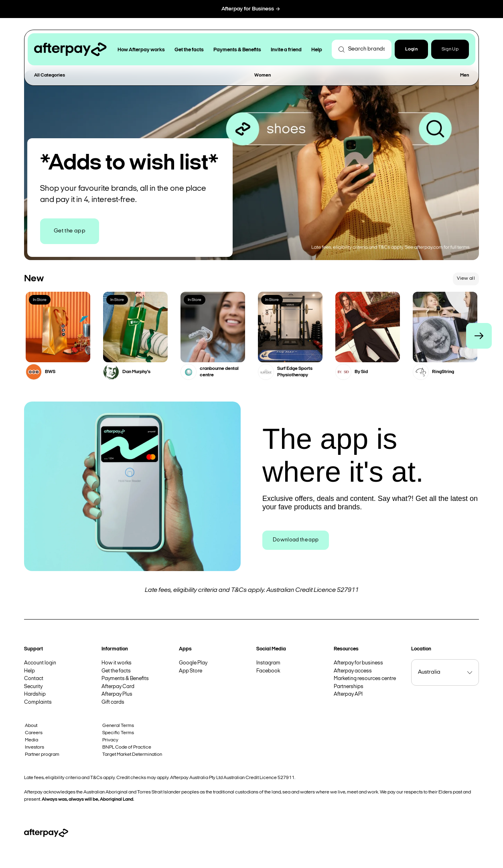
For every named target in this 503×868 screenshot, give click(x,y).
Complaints (38, 702)
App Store (191, 671)
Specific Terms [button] (118, 733)
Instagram (268, 663)
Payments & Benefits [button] (237, 50)
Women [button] (263, 75)
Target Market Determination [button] (132, 755)
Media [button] (31, 740)
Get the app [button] (70, 231)
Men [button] (464, 75)
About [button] (31, 726)
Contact (34, 679)
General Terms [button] (118, 726)
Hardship (35, 694)
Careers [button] (34, 733)
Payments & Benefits (125, 679)
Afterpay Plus (117, 694)
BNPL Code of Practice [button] (127, 747)
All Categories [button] (50, 75)
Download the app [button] (296, 540)
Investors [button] (34, 747)
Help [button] (317, 50)
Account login (40, 663)
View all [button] (466, 279)
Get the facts (116, 671)
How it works (117, 663)
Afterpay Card (118, 687)
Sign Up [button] (450, 49)
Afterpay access (353, 671)
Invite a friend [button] (286, 50)
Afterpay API (348, 694)
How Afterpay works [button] (141, 50)
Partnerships (349, 687)
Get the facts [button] (189, 50)
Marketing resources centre (365, 679)
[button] (411, 49)
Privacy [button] (110, 740)
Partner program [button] (42, 755)
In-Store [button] (40, 300)
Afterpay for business (358, 663)
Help (29, 671)
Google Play (193, 663)
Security (33, 687)
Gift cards (113, 702)
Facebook (268, 671)
